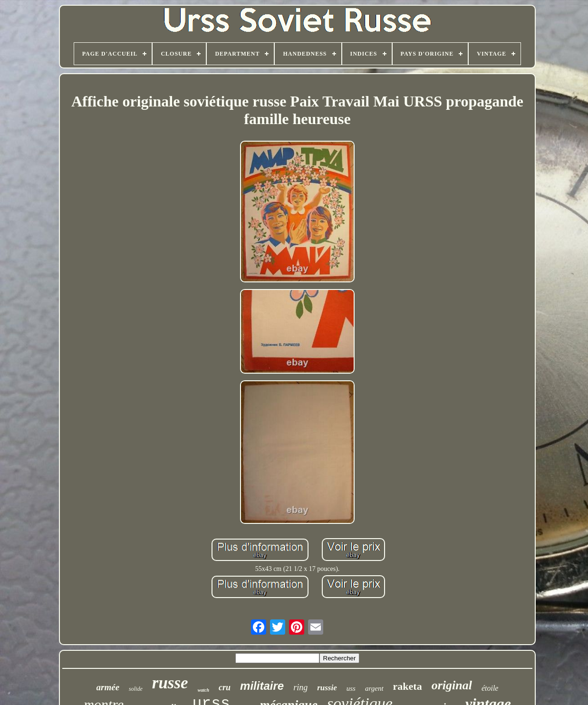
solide (136, 689)
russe (170, 683)
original (452, 685)
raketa (408, 686)
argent (374, 688)
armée (108, 687)
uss (351, 688)
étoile (490, 688)
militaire (262, 686)
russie (327, 688)
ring (300, 687)
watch (203, 690)
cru (225, 687)
